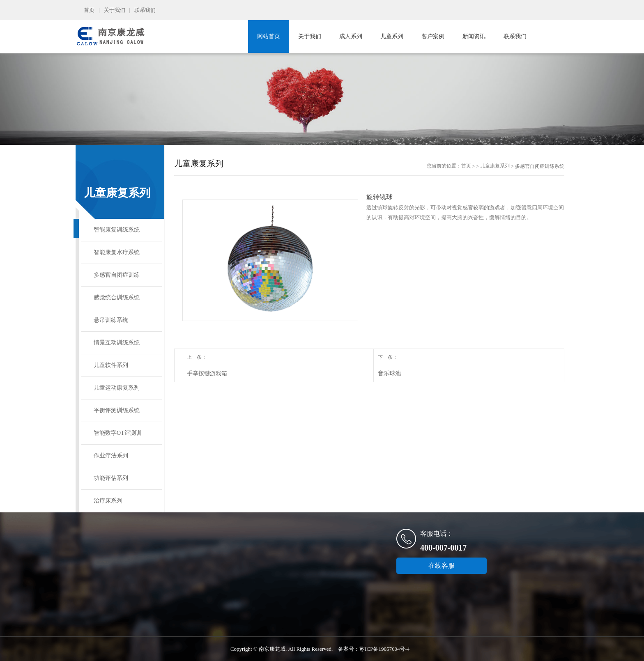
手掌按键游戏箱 (207, 373)
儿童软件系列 (111, 365)
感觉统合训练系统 (117, 297)
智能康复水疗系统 (117, 252)
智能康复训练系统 (117, 230)
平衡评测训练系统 (117, 410)
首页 (89, 10)
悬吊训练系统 (111, 320)
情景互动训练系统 (117, 343)
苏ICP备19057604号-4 (384, 649)
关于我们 (115, 10)
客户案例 (433, 36)
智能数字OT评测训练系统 (118, 437)
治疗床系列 (108, 501)
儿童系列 (392, 36)
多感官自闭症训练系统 (117, 279)
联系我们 (145, 10)
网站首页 (269, 36)
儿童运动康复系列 (117, 388)
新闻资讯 (474, 36)
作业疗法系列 (111, 456)
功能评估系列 (111, 478)
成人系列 (351, 36)
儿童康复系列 (495, 166)
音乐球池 (389, 373)
